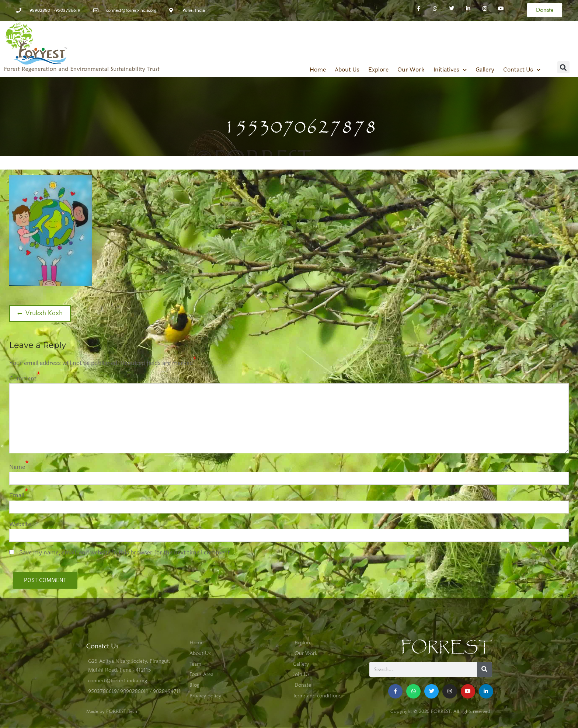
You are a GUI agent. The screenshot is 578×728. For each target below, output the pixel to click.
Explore (378, 70)
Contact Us (522, 70)
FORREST (446, 647)
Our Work (411, 70)
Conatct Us (102, 646)
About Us (347, 70)
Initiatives (450, 70)
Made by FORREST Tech (112, 711)
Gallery (485, 70)
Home (318, 70)
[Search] (484, 669)
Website (20, 524)
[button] (563, 67)
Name (17, 467)
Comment (23, 378)
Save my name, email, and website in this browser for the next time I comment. (126, 552)
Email (17, 495)
